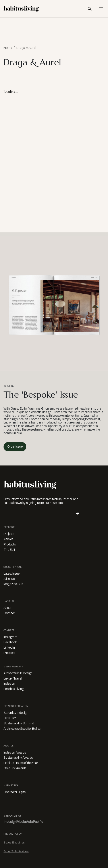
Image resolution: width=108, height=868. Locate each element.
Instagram (11, 637)
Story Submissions (16, 851)
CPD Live (10, 718)
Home (8, 48)
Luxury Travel (13, 679)
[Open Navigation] (101, 9)
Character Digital (15, 792)
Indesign (9, 684)
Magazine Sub (13, 584)
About (8, 608)
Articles (8, 539)
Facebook (10, 642)
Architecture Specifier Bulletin (23, 729)
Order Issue (15, 447)
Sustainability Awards (18, 758)
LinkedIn (9, 648)
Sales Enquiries (14, 842)
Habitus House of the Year (21, 763)
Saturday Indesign (16, 713)
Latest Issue (12, 574)
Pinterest (9, 653)
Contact (9, 613)
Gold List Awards (15, 768)
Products (10, 544)
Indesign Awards (15, 753)
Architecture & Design (18, 673)
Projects (9, 534)
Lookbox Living (14, 689)
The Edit (9, 550)
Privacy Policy (13, 834)
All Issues (10, 579)
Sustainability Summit (19, 723)
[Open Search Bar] (90, 9)
